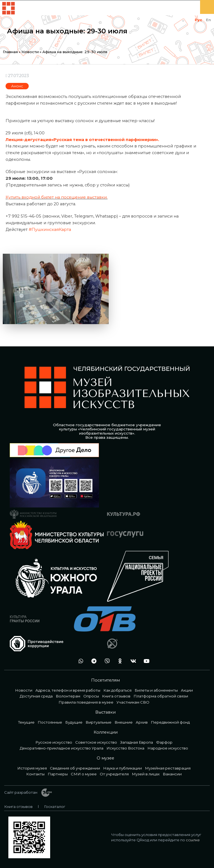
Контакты (35, 774)
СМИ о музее (84, 774)
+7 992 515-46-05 (66, 661)
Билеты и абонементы (156, 690)
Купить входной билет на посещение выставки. (57, 197)
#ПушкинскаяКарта (50, 230)
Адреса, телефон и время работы (68, 690)
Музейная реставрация (168, 768)
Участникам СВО (133, 702)
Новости (30, 52)
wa (79, 661)
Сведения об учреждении (75, 768)
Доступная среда (36, 696)
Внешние (124, 722)
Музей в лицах (146, 774)
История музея (32, 768)
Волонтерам (68, 696)
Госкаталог (55, 807)
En (208, 20)
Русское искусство (54, 742)
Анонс (17, 86)
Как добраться (117, 690)
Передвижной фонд (170, 722)
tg (93, 661)
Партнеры (58, 774)
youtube (145, 661)
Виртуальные (99, 722)
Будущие (74, 722)
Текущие (26, 722)
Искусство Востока (125, 748)
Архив (142, 722)
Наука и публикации (122, 768)
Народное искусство (168, 748)
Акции (187, 690)
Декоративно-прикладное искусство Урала (62, 748)
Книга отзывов (116, 696)
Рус (198, 20)
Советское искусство (96, 742)
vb (106, 661)
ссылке (193, 840)
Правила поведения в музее (86, 702)
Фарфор (164, 742)
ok (119, 661)
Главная (10, 52)
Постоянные (50, 722)
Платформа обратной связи (161, 696)
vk (132, 661)
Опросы (91, 696)
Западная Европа (137, 742)
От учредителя (114, 774)
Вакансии (172, 774)
